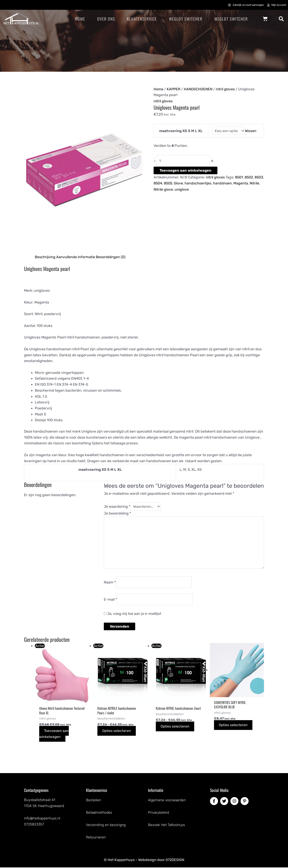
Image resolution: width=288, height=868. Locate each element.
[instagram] (235, 803)
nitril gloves (226, 89)
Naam (110, 583)
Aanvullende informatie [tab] (76, 257)
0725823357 (34, 825)
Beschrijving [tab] (45, 257)
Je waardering (117, 506)
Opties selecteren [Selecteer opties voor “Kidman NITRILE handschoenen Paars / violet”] (117, 733)
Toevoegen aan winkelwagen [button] (54, 736)
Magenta (252, 183)
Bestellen (94, 801)
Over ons (106, 19)
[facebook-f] (215, 803)
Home (80, 19)
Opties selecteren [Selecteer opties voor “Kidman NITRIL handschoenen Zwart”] (175, 733)
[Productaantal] (184, 161)
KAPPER (174, 89)
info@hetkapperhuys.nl (43, 820)
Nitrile (158, 189)
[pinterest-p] (245, 803)
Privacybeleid (159, 814)
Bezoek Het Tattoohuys (167, 826)
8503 (158, 183)
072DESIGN (175, 861)
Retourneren (96, 838)
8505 (179, 183)
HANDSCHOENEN (198, 89)
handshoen (234, 183)
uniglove (193, 189)
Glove (189, 183)
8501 (239, 177)
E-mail (110, 600)
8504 (168, 183)
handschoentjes (209, 183)
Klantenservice (142, 19)
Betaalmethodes (99, 814)
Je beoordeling (117, 513)
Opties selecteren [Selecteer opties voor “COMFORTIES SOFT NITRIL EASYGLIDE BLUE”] (233, 727)
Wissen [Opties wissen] (251, 130)
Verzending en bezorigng (106, 826)
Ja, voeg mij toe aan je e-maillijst (132, 615)
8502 (249, 177)
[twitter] (225, 803)
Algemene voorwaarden (167, 801)
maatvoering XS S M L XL (181, 130)
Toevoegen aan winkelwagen (185, 170)
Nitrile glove (174, 189)
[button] (281, 19)
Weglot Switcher (186, 19)
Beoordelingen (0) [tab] (111, 257)
